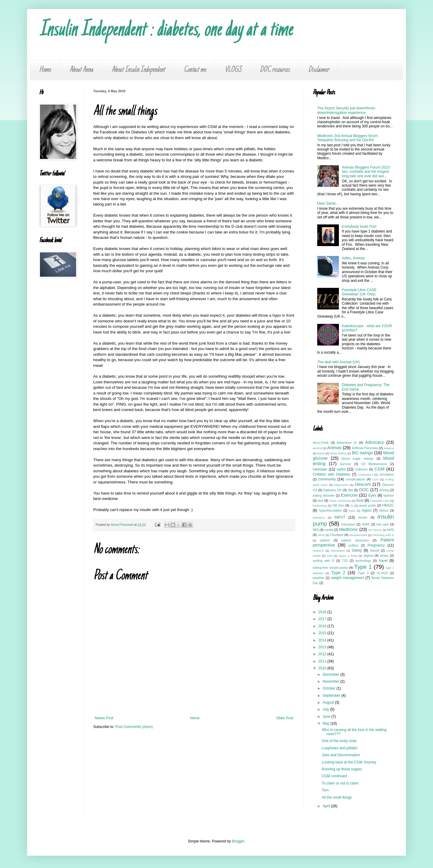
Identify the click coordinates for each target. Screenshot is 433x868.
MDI (316, 530)
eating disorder (324, 495)
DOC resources (275, 70)
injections (319, 518)
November (332, 681)
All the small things (337, 797)
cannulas (320, 469)
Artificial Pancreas (365, 448)
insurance (348, 524)
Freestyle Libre (380, 501)
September (332, 696)
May (327, 723)
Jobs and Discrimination (341, 755)
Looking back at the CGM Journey (349, 762)
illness (384, 510)
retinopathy (338, 551)
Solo (330, 556)
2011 (323, 661)
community (327, 479)
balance (389, 448)
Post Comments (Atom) (134, 727)
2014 (323, 640)
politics (353, 545)
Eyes (372, 495)
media (329, 530)
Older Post (285, 718)
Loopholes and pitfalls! (340, 748)
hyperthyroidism (330, 510)
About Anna (81, 70)
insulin (363, 517)
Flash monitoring (340, 501)
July (326, 709)
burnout (346, 464)
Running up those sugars (342, 769)
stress (384, 556)
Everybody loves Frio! (359, 227)
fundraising (320, 506)
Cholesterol (365, 475)
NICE (321, 535)
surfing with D (323, 561)
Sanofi (375, 550)
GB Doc (338, 505)
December (332, 675)
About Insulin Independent (138, 70)
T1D (345, 561)
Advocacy (374, 442)
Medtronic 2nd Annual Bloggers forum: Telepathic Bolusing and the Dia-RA (348, 138)
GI (352, 506)
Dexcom (363, 484)
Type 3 (363, 573)
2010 (323, 668)
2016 (323, 626)
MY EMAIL (375, 530)
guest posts (367, 505)
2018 (323, 612)
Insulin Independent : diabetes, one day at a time (166, 31)
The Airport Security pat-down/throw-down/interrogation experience (347, 110)
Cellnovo (361, 469)
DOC (364, 490)
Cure (375, 479)
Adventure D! (347, 443)
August (329, 702)
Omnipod (337, 535)
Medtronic (349, 529)
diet (350, 490)
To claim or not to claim (340, 783)
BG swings (362, 453)
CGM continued (334, 776)
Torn (325, 790)
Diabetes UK (332, 490)
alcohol (317, 448)
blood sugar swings (358, 458)
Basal (321, 453)
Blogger (238, 841)
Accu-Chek (321, 443)
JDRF (366, 524)
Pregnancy (376, 545)
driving (384, 490)
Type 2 (338, 573)
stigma (368, 556)
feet (321, 501)
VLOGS (233, 70)
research (318, 551)
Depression (341, 485)
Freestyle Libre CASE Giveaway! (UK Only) (359, 292)
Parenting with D (383, 535)
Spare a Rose (348, 556)
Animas (334, 448)
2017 (323, 619)
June (327, 717)
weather (318, 578)
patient (325, 540)
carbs (341, 469)
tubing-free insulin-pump (330, 568)
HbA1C (388, 505)
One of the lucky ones (339, 741)
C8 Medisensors (374, 464)
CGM (379, 469)
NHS (390, 530)
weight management (348, 578)
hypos (367, 510)
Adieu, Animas (353, 258)
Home (45, 70)
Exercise (349, 495)
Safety (357, 550)
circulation (387, 474)
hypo (352, 511)
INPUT (340, 517)
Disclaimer (319, 70)
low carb (383, 524)
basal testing (338, 453)
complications (355, 479)
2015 (323, 633)
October (330, 688)
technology (363, 561)
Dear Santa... (328, 203)
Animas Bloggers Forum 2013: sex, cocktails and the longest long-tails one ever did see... (366, 172)
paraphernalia (358, 535)
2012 (323, 654)
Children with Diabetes (332, 474)
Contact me (195, 70)
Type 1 (363, 567)
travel (383, 561)
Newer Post (104, 718)
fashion (389, 495)
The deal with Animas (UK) (339, 362)
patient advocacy (355, 540)
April (327, 806)
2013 (323, 647)
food (360, 501)
